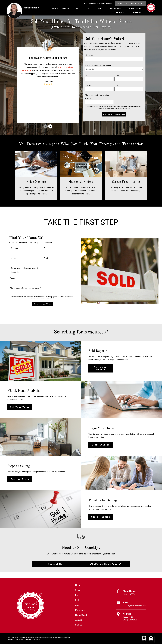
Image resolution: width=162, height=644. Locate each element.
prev (46, 126)
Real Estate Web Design (16, 640)
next (50, 126)
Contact (79, 625)
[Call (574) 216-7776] (98, 4)
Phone (117, 85)
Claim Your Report (101, 368)
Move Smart (81, 610)
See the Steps (20, 479)
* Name (88, 85)
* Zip (87, 75)
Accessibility (67, 637)
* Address (89, 55)
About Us (79, 620)
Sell (77, 600)
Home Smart (81, 615)
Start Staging (101, 445)
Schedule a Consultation (130, 3)
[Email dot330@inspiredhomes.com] (131, 604)
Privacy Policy (58, 637)
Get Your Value (20, 407)
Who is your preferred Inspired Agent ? (97, 97)
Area (77, 605)
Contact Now (56, 564)
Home (55, 9)
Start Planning (101, 517)
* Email (117, 75)
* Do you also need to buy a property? (25, 268)
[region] (48, 82)
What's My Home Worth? (106, 564)
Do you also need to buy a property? (99, 65)
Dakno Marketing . (34, 640)
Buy (77, 595)
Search (78, 590)
